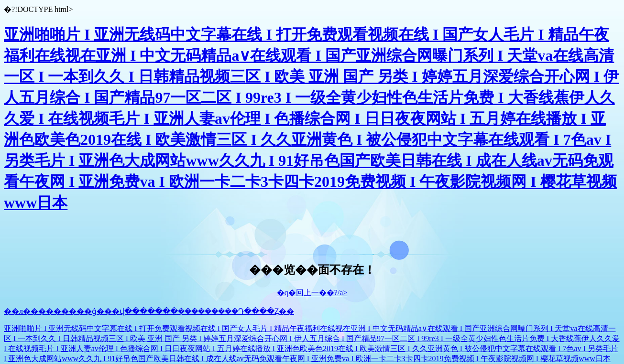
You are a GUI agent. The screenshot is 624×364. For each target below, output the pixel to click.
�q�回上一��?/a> (312, 293)
